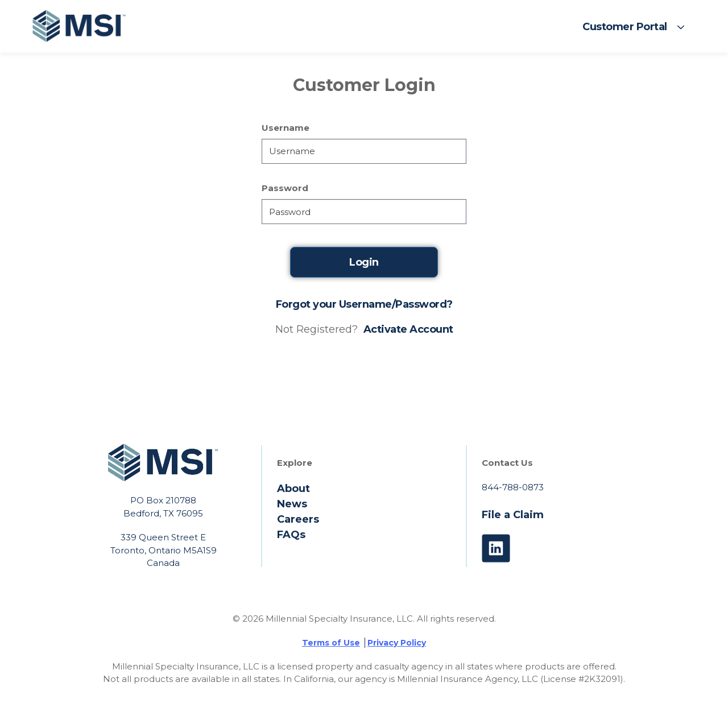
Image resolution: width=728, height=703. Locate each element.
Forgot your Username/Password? (364, 304)
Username (286, 128)
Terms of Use (331, 643)
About (293, 489)
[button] (634, 27)
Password (285, 188)
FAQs (291, 535)
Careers (298, 519)
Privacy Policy (397, 643)
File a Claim (513, 515)
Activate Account (408, 329)
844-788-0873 (513, 487)
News (292, 504)
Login (364, 262)
